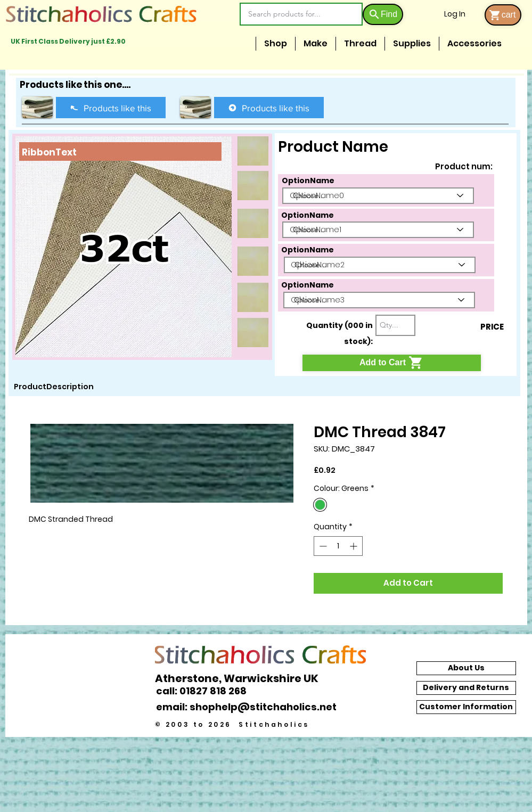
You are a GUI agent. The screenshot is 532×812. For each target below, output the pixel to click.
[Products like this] (111, 108)
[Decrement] (322, 546)
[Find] (383, 14)
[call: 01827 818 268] (207, 691)
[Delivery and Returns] (466, 688)
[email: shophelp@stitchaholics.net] (249, 707)
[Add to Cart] (392, 363)
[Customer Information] (466, 707)
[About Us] (466, 668)
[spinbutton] (338, 546)
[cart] (503, 15)
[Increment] (354, 546)
